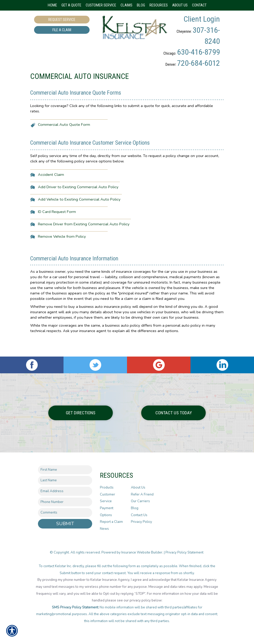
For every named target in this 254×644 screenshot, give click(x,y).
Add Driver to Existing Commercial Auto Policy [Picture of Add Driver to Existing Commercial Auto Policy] (78, 204)
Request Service (62, 20)
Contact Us (139, 515)
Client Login (202, 19)
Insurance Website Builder (142, 552)
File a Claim (62, 30)
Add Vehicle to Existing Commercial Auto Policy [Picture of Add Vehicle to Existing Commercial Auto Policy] (79, 216)
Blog (135, 508)
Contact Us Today (174, 413)
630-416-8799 (199, 52)
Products (107, 488)
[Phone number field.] (65, 502)
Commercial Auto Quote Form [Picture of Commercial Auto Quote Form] (64, 141)
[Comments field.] (65, 513)
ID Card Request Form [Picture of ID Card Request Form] (57, 228)
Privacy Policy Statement (185, 552)
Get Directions (81, 413)
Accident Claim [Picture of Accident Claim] (51, 191)
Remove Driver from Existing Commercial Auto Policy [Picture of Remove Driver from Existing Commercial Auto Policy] (84, 241)
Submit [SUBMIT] (65, 524)
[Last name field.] (65, 481)
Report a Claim (111, 522)
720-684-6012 (199, 63)
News (104, 529)
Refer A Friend (142, 494)
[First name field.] (65, 470)
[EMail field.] (65, 491)
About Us (138, 488)
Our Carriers (140, 501)
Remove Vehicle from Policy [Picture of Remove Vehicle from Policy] (62, 253)
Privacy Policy (141, 522)
